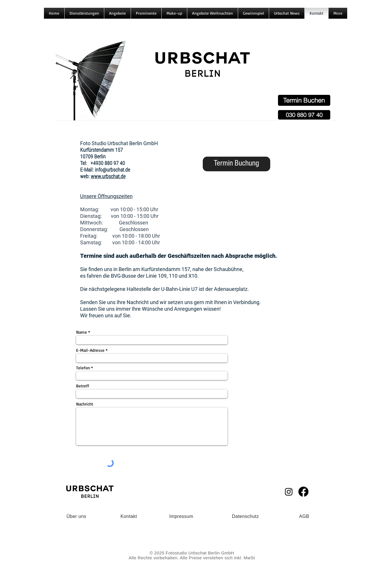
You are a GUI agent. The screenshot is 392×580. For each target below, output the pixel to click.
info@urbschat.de (112, 170)
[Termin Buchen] (304, 100)
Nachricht (85, 404)
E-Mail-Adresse (90, 350)
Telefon (83, 368)
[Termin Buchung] (236, 164)
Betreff (83, 386)
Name (82, 332)
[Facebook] (303, 492)
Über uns (77, 516)
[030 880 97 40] (304, 115)
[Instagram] (289, 492)
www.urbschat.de (108, 176)
